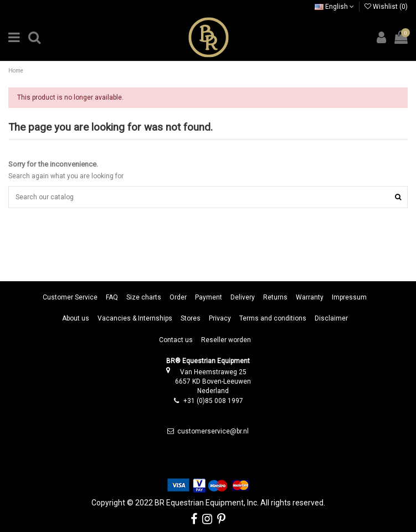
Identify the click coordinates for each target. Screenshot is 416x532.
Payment (209, 297)
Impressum (349, 297)
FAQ (112, 297)
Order (178, 297)
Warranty (310, 297)
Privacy (220, 318)
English (334, 7)
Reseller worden (226, 340)
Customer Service (70, 297)
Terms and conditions (273, 318)
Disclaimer (331, 318)
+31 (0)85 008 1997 (213, 401)
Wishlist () (386, 7)
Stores (191, 318)
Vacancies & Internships (135, 318)
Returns (275, 297)
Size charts (144, 297)
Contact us (176, 340)
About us (76, 318)
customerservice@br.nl (213, 431)
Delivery (243, 297)
